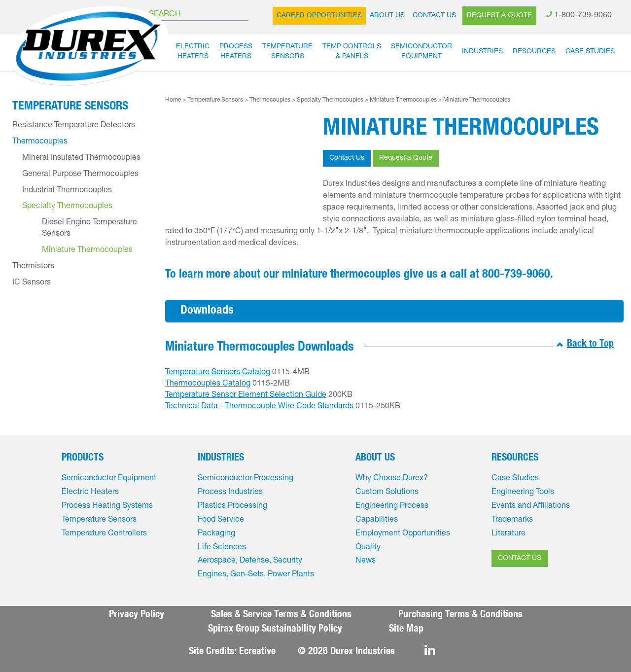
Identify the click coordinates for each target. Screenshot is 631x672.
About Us (387, 16)
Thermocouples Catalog (208, 384)
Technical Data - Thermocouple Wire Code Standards (260, 407)
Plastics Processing (232, 506)
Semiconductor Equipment (109, 479)
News (366, 561)
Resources (534, 52)
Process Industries (230, 493)
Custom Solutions (387, 493)
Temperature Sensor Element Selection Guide (246, 395)
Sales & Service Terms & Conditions (281, 615)
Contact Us (434, 16)
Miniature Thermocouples (403, 100)
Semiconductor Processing (245, 479)
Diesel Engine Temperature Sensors (89, 229)
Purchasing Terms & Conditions (460, 615)
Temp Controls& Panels (352, 52)
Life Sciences (222, 548)
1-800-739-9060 (583, 16)
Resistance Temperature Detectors (74, 126)
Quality (368, 548)
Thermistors (33, 267)
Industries (482, 52)
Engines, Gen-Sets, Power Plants (256, 575)
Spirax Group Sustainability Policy (275, 630)
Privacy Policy (137, 615)
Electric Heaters (90, 493)
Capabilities (377, 520)
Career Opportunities (319, 16)
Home (173, 100)
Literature (508, 534)
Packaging (216, 534)
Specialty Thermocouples (330, 100)
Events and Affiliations (531, 506)
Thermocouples (270, 100)
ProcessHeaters (236, 52)
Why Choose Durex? (392, 479)
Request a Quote (499, 16)
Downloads (207, 311)
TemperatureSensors (287, 52)
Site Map (406, 630)
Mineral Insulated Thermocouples (81, 158)
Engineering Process (392, 506)
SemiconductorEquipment (421, 52)
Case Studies (590, 52)
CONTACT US (520, 559)
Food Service (221, 520)
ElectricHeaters (193, 52)
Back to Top (590, 345)
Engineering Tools (523, 493)
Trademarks (512, 520)
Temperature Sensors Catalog (218, 373)
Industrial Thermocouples (67, 191)
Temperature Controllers (104, 534)
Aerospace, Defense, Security (250, 561)
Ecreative (257, 652)
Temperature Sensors (215, 100)
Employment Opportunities (403, 534)
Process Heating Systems (107, 506)
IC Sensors (32, 283)
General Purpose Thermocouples (80, 175)
